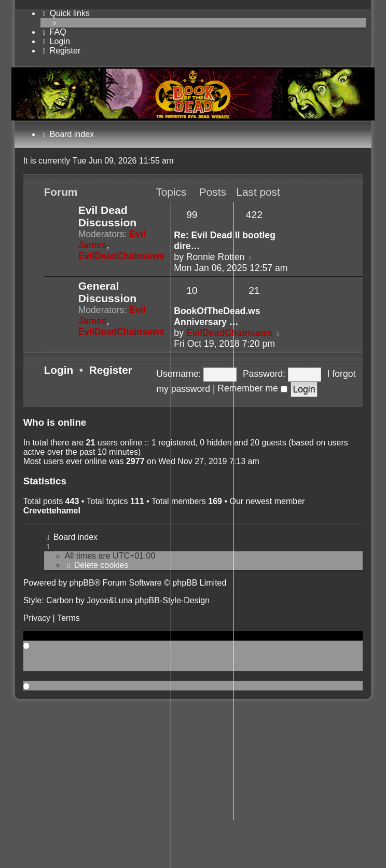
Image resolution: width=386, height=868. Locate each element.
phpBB (82, 583)
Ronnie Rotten (215, 257)
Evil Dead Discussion (108, 216)
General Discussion (108, 292)
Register (111, 370)
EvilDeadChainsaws (121, 256)
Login (59, 370)
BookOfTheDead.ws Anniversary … (217, 316)
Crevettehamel (52, 511)
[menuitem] (53, 32)
